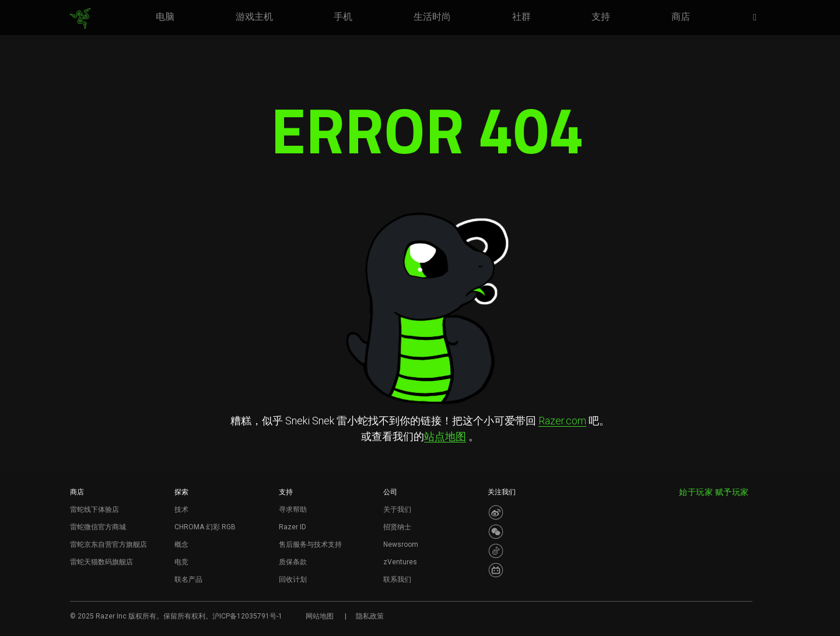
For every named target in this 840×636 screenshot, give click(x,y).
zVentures (400, 562)
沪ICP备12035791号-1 (247, 616)
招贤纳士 (397, 527)
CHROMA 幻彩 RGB (205, 527)
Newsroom (401, 544)
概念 (181, 544)
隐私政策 (370, 616)
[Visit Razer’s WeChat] (496, 532)
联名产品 (188, 579)
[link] (80, 19)
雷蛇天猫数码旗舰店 (101, 562)
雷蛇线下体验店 (94, 509)
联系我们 (397, 579)
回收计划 (293, 579)
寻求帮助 (293, 509)
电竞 (181, 562)
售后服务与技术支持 (310, 544)
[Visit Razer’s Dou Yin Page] (496, 551)
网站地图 (320, 616)
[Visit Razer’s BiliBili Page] (496, 570)
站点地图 (445, 436)
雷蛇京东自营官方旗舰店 (108, 544)
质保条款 (293, 562)
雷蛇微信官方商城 (98, 527)
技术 (181, 509)
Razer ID (293, 527)
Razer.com (562, 421)
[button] (758, 18)
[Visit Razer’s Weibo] (496, 512)
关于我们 (397, 509)
